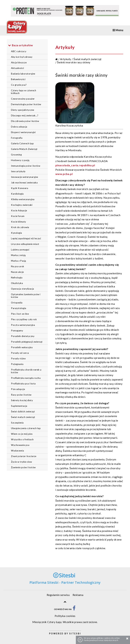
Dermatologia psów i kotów (26, 104)
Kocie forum (18, 216)
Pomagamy (17, 331)
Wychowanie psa (20, 445)
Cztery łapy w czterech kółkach (24, 92)
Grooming (16, 155)
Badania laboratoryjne (23, 74)
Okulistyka (17, 283)
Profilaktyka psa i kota (23, 384)
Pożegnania (17, 364)
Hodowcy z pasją (20, 160)
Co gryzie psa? (19, 85)
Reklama (78, 595)
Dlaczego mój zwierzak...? (25, 115)
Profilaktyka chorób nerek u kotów (26, 371)
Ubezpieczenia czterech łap (26, 428)
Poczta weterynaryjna (23, 325)
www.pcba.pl (64, 174)
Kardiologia (17, 194)
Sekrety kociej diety (22, 400)
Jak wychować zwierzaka (24, 183)
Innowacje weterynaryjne (25, 177)
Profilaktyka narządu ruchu (26, 378)
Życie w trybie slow (21, 462)
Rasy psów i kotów (21, 395)
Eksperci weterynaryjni (23, 132)
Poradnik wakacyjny (22, 347)
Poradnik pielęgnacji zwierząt (27, 342)
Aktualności (18, 68)
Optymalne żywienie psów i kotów (26, 296)
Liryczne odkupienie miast (25, 244)
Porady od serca (20, 353)
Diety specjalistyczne (23, 110)
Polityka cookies (65, 616)
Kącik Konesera (20, 188)
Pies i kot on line (20, 314)
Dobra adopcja (19, 127)
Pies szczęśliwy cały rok (24, 319)
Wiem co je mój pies (22, 434)
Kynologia (17, 233)
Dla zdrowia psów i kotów (25, 121)
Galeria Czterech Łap (22, 143)
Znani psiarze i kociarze (24, 456)
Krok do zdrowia (20, 227)
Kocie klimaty (19, 222)
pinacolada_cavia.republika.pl (75, 165)
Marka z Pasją (19, 261)
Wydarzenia (17, 451)
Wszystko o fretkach (22, 439)
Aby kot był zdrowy (22, 57)
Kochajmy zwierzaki (22, 205)
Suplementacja (19, 406)
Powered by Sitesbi (65, 634)
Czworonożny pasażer (23, 99)
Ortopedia (17, 303)
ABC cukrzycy (19, 51)
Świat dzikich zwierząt (23, 411)
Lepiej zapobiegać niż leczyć (26, 238)
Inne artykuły (18, 171)
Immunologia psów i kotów (26, 166)
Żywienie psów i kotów (23, 467)
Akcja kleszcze (19, 62)
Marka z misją (18, 255)
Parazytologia (19, 308)
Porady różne (18, 358)
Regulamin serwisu (58, 595)
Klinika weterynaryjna (23, 199)
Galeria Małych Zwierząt (24, 149)
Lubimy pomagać (20, 250)
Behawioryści (18, 79)
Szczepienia (17, 423)
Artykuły (66, 59)
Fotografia (17, 138)
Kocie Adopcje (19, 210)
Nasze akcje (17, 272)
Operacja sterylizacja (23, 289)
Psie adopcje (18, 389)
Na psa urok (18, 266)
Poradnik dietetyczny (23, 336)
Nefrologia (17, 278)
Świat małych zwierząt (23, 417)
